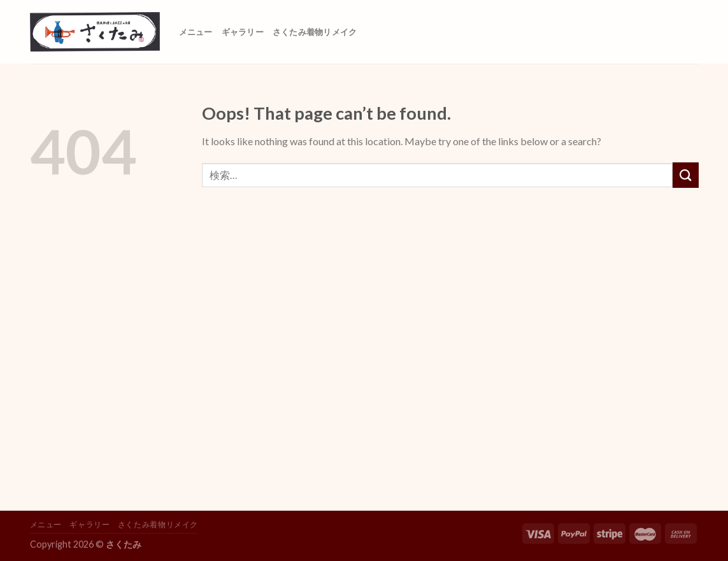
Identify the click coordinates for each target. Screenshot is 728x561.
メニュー (196, 32)
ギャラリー (243, 32)
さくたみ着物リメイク (315, 32)
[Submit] (685, 175)
